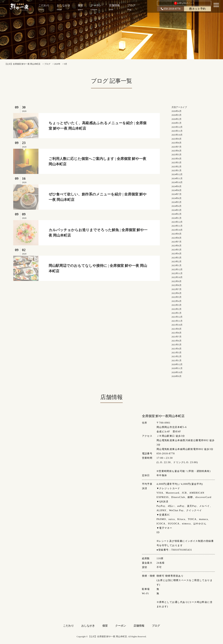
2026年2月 (176, 119)
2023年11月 (177, 226)
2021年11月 (177, 321)
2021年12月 (177, 317)
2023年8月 (176, 238)
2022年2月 (176, 309)
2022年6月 (176, 293)
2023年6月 (176, 246)
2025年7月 (176, 147)
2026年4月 (176, 111)
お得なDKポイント (184, 3)
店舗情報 (139, 626)
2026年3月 (176, 115)
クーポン (121, 626)
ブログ (156, 626)
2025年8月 (176, 143)
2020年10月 (177, 372)
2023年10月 (177, 230)
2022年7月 (176, 289)
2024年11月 (177, 178)
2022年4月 (176, 301)
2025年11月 (177, 131)
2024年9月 (176, 186)
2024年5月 (176, 202)
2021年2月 (176, 356)
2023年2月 (176, 262)
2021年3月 (176, 353)
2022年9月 (176, 281)
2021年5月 (176, 345)
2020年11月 (177, 368)
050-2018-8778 (171, 9)
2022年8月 (176, 285)
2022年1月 (176, 313)
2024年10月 (177, 182)
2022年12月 (177, 269)
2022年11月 (177, 273)
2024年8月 (176, 190)
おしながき (88, 626)
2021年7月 (176, 337)
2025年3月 (176, 163)
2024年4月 (176, 206)
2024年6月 (176, 198)
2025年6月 (176, 151)
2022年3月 (176, 305)
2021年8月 (176, 333)
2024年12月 (177, 174)
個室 (105, 626)
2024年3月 (176, 210)
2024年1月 (176, 218)
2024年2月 (176, 214)
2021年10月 (177, 325)
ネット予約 (197, 9)
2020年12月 (177, 364)
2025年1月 (176, 170)
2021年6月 (176, 341)
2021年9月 (176, 329)
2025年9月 (176, 139)
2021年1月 (176, 360)
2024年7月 (176, 194)
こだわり (68, 626)
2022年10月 (177, 277)
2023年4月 (176, 254)
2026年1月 (176, 123)
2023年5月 (176, 250)
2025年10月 (177, 135)
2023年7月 (176, 242)
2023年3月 (176, 258)
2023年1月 (176, 265)
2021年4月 (176, 349)
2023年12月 (177, 222)
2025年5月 (176, 155)
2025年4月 (176, 159)
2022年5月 (176, 297)
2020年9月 (176, 376)
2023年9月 (176, 234)
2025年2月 (176, 167)
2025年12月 (177, 127)
